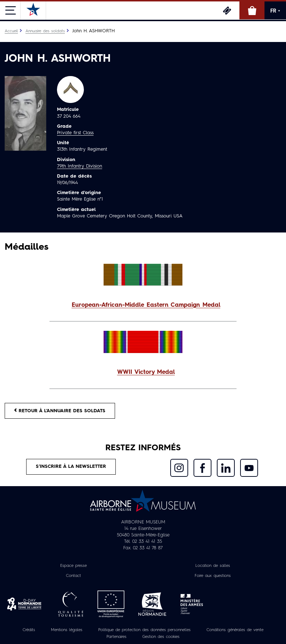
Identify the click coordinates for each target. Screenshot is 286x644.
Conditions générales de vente (235, 630)
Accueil (11, 31)
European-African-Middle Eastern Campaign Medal (146, 305)
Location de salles (213, 566)
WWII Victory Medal (146, 372)
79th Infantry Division (80, 166)
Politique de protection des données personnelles (144, 630)
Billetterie (227, 10)
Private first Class (75, 133)
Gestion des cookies (161, 637)
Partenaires (116, 637)
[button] (143, 305)
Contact (73, 576)
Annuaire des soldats (45, 31)
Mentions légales (67, 630)
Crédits (29, 630)
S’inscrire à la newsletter (71, 467)
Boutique (252, 10)
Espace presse (73, 566)
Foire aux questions (213, 576)
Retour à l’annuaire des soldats (60, 411)
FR (275, 11)
